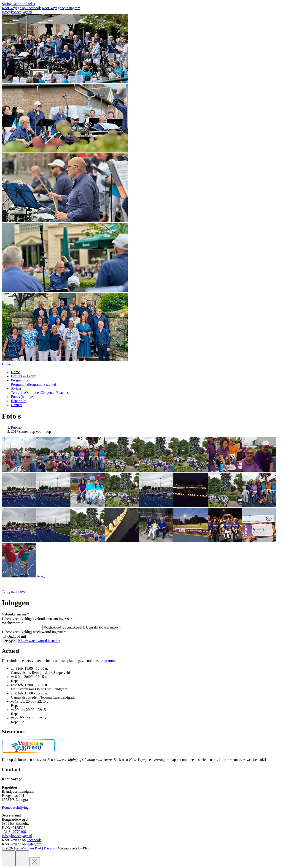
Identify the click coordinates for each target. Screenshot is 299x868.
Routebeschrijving (15, 807)
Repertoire (19, 401)
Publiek (17, 427)
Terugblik (18, 393)
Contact (17, 405)
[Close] (35, 862)
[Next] (22, 858)
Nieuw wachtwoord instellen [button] (39, 641)
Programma (20, 384)
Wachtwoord (12, 623)
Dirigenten (48, 393)
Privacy (49, 848)
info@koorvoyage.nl (17, 12)
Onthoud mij (17, 636)
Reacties (62, 393)
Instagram (34, 844)
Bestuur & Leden (24, 376)
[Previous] (9, 858)
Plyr (86, 848)
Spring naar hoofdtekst (19, 4)
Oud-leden (33, 393)
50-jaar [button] (16, 388)
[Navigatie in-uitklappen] (13, 365)
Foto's (23, 397)
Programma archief (42, 384)
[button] (15, 592)
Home (15, 372)
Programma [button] (20, 380)
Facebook (34, 840)
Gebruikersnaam (15, 614)
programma (108, 661)
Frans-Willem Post (27, 848)
